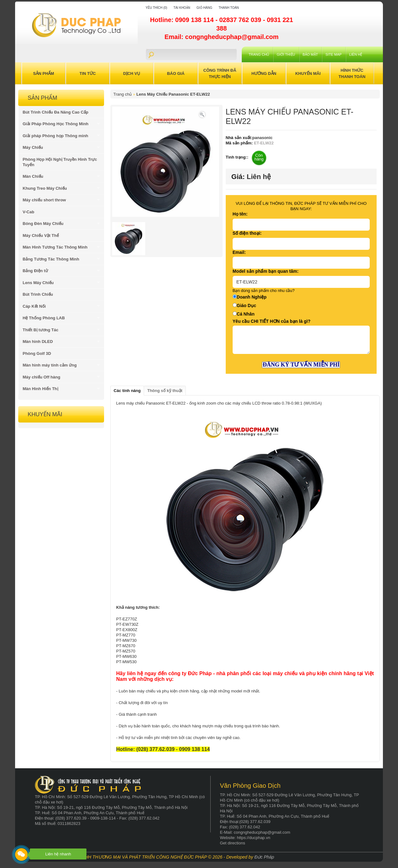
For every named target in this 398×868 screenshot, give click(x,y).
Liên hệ (356, 54)
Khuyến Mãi (308, 73)
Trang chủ (259, 54)
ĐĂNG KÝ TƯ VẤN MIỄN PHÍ (301, 365)
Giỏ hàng (204, 8)
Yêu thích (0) (156, 8)
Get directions (233, 843)
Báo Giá (176, 73)
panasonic (263, 138)
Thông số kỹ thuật (165, 391)
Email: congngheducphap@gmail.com (221, 37)
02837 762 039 (241, 20)
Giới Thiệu (286, 54)
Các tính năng (127, 391)
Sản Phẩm (44, 73)
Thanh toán (229, 8)
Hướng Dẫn (264, 73)
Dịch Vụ (132, 73)
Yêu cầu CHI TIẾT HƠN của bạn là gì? (272, 321)
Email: (239, 252)
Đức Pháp (264, 857)
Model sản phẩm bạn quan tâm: (266, 271)
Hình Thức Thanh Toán (352, 73)
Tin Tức (88, 73)
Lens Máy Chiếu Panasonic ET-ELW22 (173, 94)
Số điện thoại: (247, 233)
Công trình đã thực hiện (220, 73)
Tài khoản (182, 8)
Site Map (333, 54)
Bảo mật (310, 54)
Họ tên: (240, 214)
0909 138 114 (195, 20)
